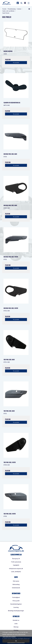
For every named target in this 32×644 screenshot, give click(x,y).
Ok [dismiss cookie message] (16, 641)
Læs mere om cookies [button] (9, 637)
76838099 (16, 565)
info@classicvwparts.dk (16, 568)
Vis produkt (16, 63)
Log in (25, 3)
